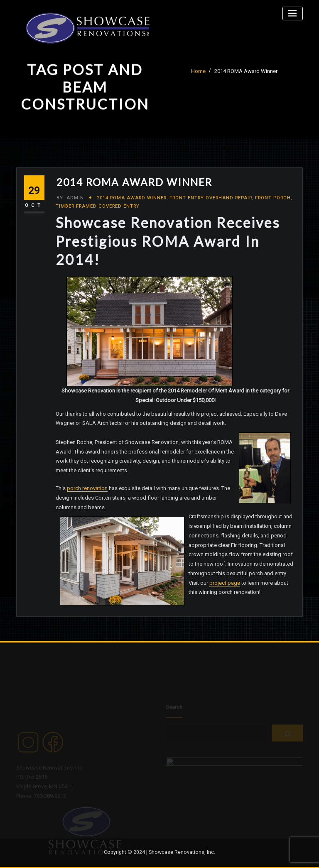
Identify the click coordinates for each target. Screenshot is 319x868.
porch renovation (87, 506)
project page (225, 601)
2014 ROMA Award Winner (246, 73)
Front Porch (273, 216)
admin (70, 216)
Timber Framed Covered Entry (98, 224)
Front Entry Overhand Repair (211, 216)
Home (198, 73)
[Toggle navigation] (293, 13)
